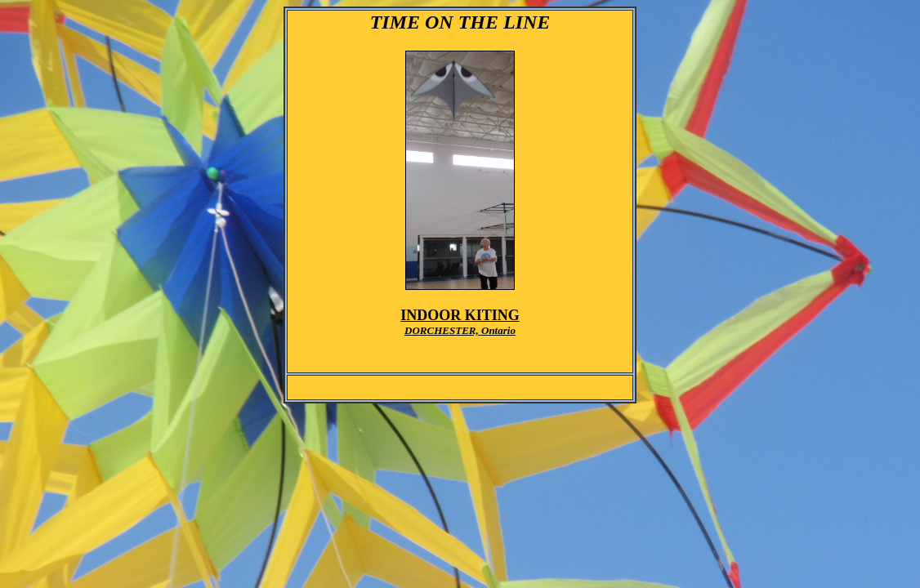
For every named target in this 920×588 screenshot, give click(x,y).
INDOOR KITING (460, 315)
